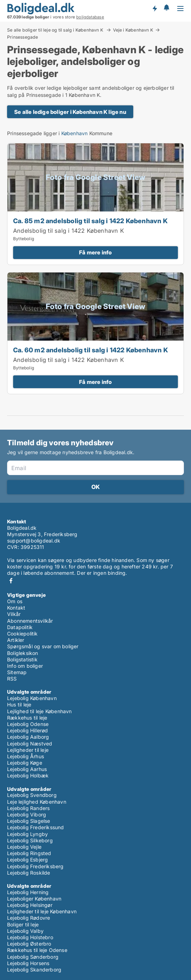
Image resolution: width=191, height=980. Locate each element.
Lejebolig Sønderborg (33, 957)
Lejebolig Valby (25, 931)
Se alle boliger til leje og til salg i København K (56, 30)
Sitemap (17, 672)
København (75, 133)
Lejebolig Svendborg (32, 795)
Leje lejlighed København (37, 802)
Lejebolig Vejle (24, 847)
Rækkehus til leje (27, 718)
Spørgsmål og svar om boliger (43, 646)
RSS (12, 679)
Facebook (11, 581)
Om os (15, 601)
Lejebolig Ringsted (29, 853)
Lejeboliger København (34, 899)
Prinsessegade (23, 37)
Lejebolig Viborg (27, 814)
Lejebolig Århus (26, 756)
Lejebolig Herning (28, 892)
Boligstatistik (22, 659)
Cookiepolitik (23, 634)
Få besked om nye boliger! (155, 8)
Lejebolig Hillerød (28, 730)
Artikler (16, 640)
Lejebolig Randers (28, 808)
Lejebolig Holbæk (28, 775)
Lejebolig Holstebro (30, 937)
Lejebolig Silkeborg (30, 840)
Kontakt (16, 608)
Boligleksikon (23, 653)
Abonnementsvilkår (30, 621)
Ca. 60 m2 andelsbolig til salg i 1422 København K (91, 350)
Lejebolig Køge (25, 763)
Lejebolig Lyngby (27, 834)
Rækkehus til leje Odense (37, 950)
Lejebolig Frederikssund (36, 827)
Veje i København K (133, 30)
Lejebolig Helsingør (30, 905)
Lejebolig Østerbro (29, 944)
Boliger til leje (23, 924)
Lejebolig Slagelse (29, 821)
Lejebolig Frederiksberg (35, 866)
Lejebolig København (32, 698)
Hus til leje (19, 704)
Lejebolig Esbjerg (27, 860)
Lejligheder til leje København (42, 911)
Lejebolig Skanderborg (34, 970)
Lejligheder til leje (28, 750)
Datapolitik (20, 627)
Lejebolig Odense (28, 724)
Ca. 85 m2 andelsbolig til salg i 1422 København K (90, 221)
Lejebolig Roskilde (29, 873)
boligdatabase (90, 17)
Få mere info (95, 252)
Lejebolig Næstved (30, 744)
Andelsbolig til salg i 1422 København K (69, 231)
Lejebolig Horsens (28, 963)
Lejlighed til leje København (40, 711)
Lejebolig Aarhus (27, 769)
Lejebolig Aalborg (28, 737)
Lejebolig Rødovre (29, 918)
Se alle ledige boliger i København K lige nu (70, 112)
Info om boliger (25, 666)
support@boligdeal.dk (34, 541)
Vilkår (14, 614)
